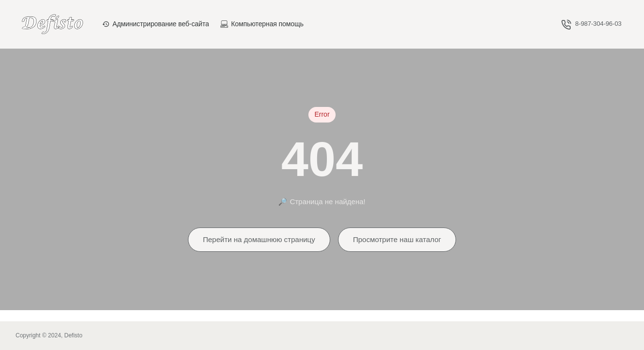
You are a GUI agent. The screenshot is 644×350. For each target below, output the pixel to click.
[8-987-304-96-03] (592, 24)
